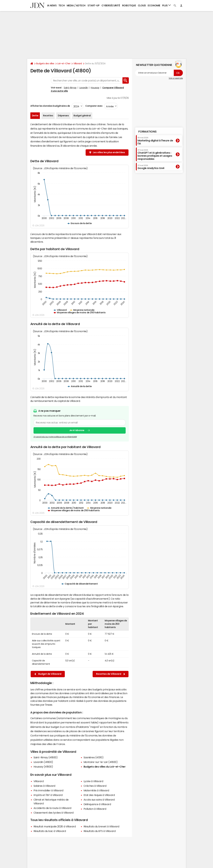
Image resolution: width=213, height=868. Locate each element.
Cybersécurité (111, 5)
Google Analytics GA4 (151, 167)
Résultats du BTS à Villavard (100, 831)
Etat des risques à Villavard (99, 795)
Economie (154, 5)
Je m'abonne (77, 430)
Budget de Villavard (48, 674)
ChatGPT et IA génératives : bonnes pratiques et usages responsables (155, 155)
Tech (62, 5)
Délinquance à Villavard (97, 804)
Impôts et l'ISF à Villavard (48, 795)
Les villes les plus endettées (109, 152)
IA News (52, 5)
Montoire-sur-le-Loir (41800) (101, 762)
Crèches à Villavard (95, 786)
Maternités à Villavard (96, 790)
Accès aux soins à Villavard (99, 800)
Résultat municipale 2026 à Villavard (55, 826)
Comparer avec (94, 106)
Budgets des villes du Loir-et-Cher (105, 767)
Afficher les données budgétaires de (50, 106)
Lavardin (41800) (43, 762)
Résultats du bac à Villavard (50, 831)
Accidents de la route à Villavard (52, 808)
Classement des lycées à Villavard (54, 813)
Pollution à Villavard (95, 809)
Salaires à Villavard (44, 786)
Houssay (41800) (43, 767)
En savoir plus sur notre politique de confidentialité (55, 437)
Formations (147, 132)
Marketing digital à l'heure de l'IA (155, 141)
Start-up (93, 5)
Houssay (95, 88)
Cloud (142, 5)
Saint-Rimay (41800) (46, 757)
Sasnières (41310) (94, 757)
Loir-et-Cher (64, 63)
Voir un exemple (176, 78)
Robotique (129, 5)
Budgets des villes (45, 63)
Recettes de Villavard (111, 674)
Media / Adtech (76, 5)
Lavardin (84, 88)
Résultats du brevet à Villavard (101, 826)
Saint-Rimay (70, 88)
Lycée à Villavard (93, 781)
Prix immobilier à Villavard (48, 790)
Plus (166, 5)
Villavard (78, 63)
